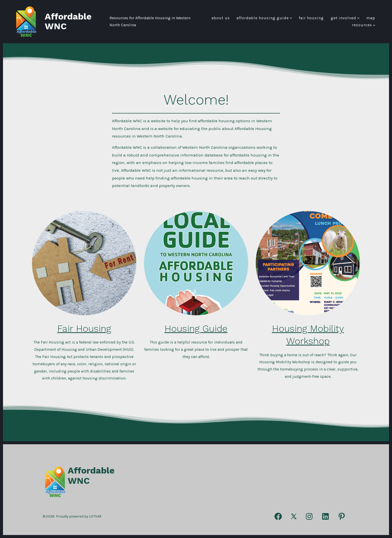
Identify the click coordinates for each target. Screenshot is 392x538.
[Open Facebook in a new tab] (278, 517)
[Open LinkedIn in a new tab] (325, 517)
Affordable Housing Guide (264, 18)
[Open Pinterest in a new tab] (342, 517)
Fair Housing (84, 328)
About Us (221, 18)
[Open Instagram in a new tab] (309, 517)
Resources (364, 25)
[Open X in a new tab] (294, 517)
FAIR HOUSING (311, 18)
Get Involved (345, 18)
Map (371, 18)
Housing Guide (196, 328)
